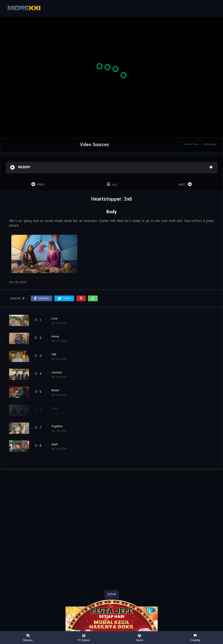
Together (57, 426)
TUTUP (112, 594)
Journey (56, 372)
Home (55, 337)
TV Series (84, 638)
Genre (139, 638)
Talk (54, 354)
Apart (55, 444)
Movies (28, 638)
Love (54, 319)
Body (55, 408)
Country (195, 638)
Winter (55, 390)
